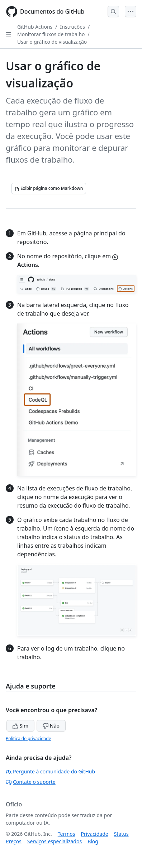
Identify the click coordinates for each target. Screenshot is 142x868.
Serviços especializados (55, 841)
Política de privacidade (28, 738)
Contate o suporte (31, 782)
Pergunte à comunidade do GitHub (50, 771)
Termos (67, 834)
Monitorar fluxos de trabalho (51, 34)
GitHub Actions (35, 27)
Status (121, 834)
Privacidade (95, 834)
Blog (93, 841)
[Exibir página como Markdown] (49, 188)
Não (51, 726)
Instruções (73, 27)
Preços (14, 841)
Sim (20, 726)
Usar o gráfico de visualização (52, 42)
